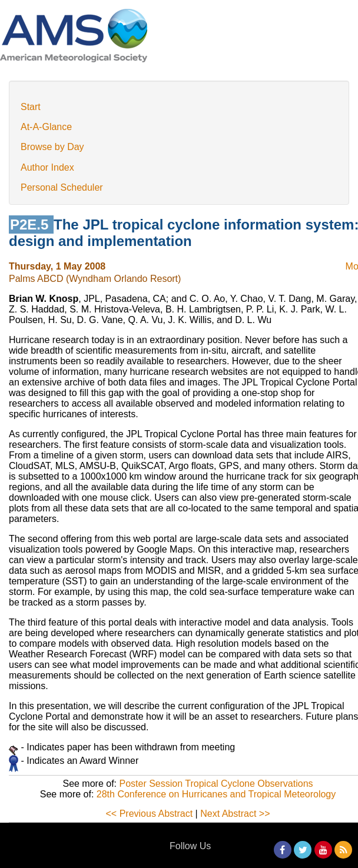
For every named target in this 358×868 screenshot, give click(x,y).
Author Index (47, 167)
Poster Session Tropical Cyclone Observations (216, 784)
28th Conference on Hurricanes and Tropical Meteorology (216, 794)
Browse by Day (52, 147)
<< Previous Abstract (150, 814)
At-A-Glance (46, 127)
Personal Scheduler (62, 187)
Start (31, 107)
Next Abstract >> (235, 814)
